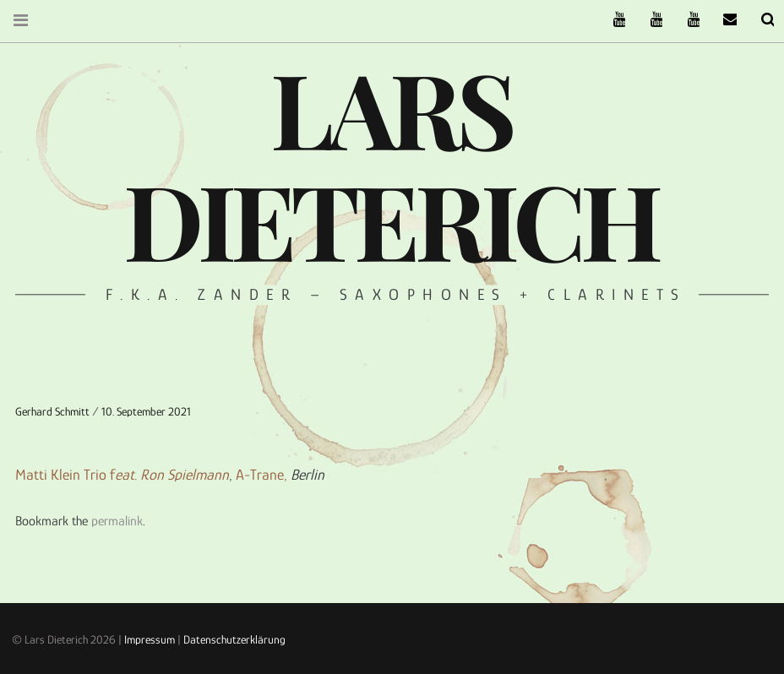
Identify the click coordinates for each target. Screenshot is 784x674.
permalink (117, 521)
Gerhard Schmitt (54, 411)
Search (757, 20)
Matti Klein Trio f (122, 475)
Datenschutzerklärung (234, 639)
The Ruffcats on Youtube (608, 20)
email (720, 20)
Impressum (150, 639)
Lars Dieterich (390, 163)
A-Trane (260, 475)
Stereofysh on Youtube (645, 20)
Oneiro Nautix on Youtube (683, 20)
